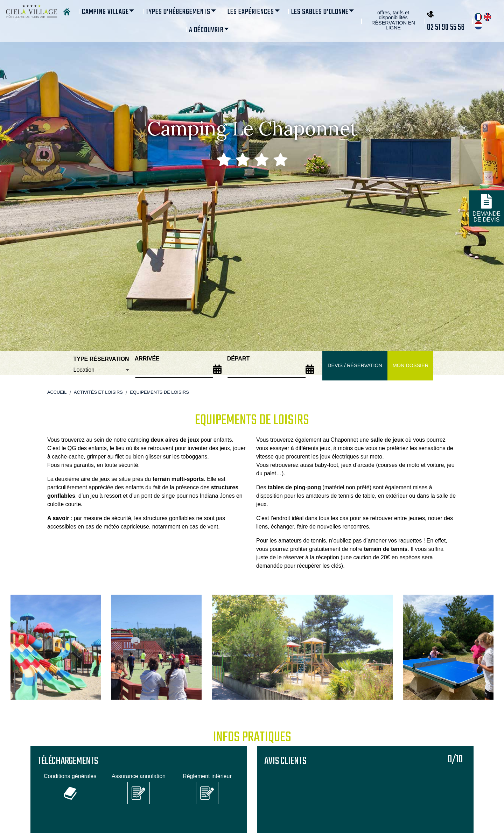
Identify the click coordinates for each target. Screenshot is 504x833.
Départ (239, 359)
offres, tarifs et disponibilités (393, 20)
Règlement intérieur (207, 776)
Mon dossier (411, 365)
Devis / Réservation (355, 365)
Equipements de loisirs (159, 392)
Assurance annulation (139, 776)
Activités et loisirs (98, 392)
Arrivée (147, 359)
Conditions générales (70, 776)
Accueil (57, 392)
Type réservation (101, 359)
